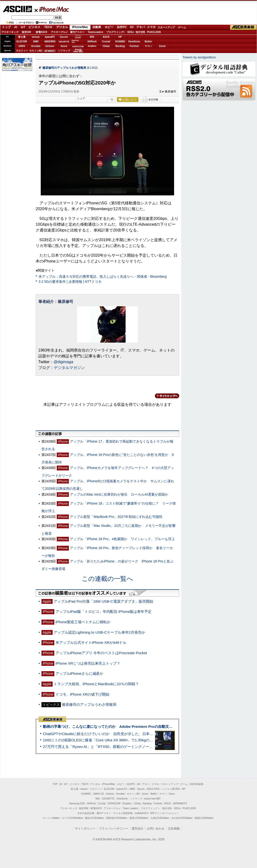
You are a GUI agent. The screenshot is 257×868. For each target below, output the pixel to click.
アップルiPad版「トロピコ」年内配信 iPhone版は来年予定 (104, 611)
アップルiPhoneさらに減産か (79, 673)
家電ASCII (42, 32)
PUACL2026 (154, 32)
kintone (50, 46)
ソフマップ (64, 51)
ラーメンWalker (51, 818)
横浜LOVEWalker (94, 818)
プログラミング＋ (150, 808)
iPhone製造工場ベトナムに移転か (83, 622)
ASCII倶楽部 (243, 27)
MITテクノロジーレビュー (165, 813)
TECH (48, 27)
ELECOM (22, 42)
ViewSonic (134, 42)
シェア (81, 98)
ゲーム (182, 27)
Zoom (162, 46)
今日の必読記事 (86, 813)
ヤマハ (148, 46)
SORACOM (114, 803)
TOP (55, 784)
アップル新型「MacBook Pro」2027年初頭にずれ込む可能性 (116, 517)
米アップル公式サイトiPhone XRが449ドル (91, 642)
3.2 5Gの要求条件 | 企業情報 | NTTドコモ (70, 282)
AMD (36, 42)
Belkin (148, 42)
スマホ (151, 27)
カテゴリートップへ (164, 396)
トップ (6, 27)
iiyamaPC (50, 37)
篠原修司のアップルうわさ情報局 (64, 68)
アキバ (141, 27)
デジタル (62, 27)
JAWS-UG (98, 794)
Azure (64, 46)
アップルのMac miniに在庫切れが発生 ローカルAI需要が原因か (119, 494)
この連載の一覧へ (107, 579)
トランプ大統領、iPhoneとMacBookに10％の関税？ (96, 684)
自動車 (97, 27)
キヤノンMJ (36, 51)
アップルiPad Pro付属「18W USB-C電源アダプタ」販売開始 (103, 601)
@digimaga (63, 362)
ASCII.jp (17, 9)
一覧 (111, 100)
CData (106, 46)
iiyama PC (122, 789)
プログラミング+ (116, 32)
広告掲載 (174, 829)
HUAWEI (120, 42)
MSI (92, 37)
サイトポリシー (85, 829)
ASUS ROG (50, 42)
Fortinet (134, 46)
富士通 (22, 37)
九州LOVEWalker (160, 818)
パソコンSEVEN (78, 37)
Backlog (120, 46)
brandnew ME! (78, 51)
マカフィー (22, 51)
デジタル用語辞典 (123, 813)
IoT (23, 27)
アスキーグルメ (59, 32)
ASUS (106, 37)
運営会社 (137, 829)
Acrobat (36, 46)
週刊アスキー (77, 32)
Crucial (106, 42)
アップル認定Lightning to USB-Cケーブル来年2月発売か (99, 632)
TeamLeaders (96, 32)
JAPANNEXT (50, 51)
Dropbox (92, 46)
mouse (36, 37)
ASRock (92, 42)
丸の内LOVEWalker (182, 818)
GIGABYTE (64, 42)
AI (16, 27)
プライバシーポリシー (113, 829)
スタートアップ (166, 27)
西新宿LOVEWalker (117, 818)
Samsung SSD (77, 803)
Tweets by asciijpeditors (199, 57)
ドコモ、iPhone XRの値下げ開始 (82, 694)
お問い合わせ (156, 829)
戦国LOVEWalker (204, 818)
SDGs (131, 32)
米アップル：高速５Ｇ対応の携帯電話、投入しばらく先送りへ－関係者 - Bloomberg (103, 277)
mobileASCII (142, 813)
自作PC (122, 27)
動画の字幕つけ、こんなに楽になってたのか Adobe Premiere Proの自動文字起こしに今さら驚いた (126, 726)
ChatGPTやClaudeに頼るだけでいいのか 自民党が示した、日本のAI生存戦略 (107, 734)
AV (132, 27)
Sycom (64, 37)
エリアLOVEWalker (72, 818)
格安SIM (26, 32)
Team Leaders (131, 808)
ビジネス (34, 27)
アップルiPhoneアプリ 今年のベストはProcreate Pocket (101, 653)
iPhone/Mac (52, 9)
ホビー (109, 27)
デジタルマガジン (69, 368)
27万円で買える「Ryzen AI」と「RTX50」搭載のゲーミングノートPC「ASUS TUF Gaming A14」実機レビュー (134, 747)
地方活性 (140, 32)
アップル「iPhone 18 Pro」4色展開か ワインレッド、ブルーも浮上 (122, 539)
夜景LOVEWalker (139, 818)
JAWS (22, 46)
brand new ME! (152, 799)
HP (120, 37)
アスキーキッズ (10, 32)
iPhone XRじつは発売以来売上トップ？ (88, 663)
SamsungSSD (75, 41)
